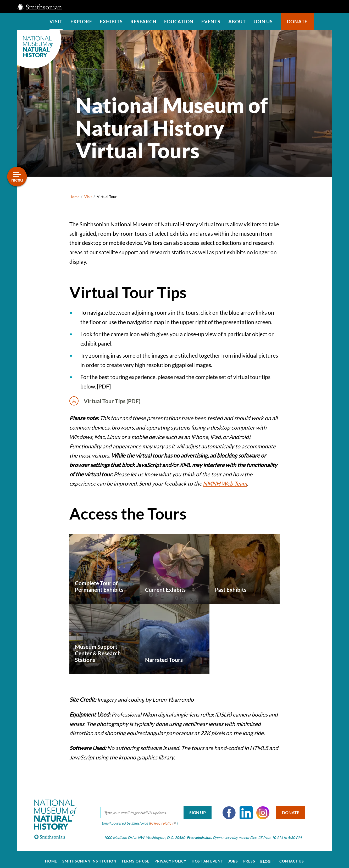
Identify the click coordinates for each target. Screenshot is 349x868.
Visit (56, 21)
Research (143, 21)
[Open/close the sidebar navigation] (17, 177)
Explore (81, 21)
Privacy (161, 820)
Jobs (233, 858)
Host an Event (207, 858)
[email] (154, 810)
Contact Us (292, 858)
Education (179, 21)
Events (211, 21)
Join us (263, 21)
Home (74, 197)
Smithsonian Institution (89, 858)
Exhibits (111, 21)
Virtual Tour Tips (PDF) (105, 401)
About (237, 21)
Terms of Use (135, 858)
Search (323, 22)
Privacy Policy (170, 858)
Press (249, 858)
